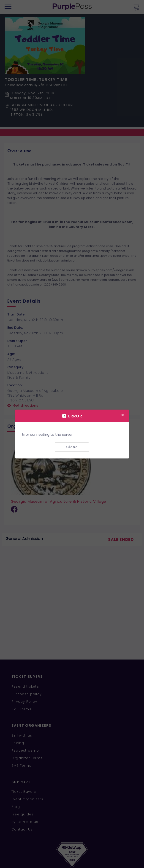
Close (72, 447)
